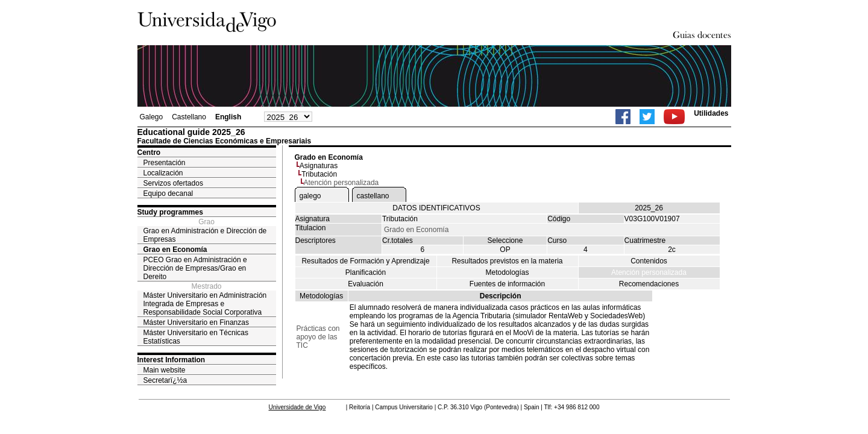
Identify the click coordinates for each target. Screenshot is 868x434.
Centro (149, 153)
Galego (152, 117)
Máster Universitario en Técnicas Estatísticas (196, 337)
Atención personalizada (649, 272)
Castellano (189, 117)
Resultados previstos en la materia (507, 261)
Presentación (165, 163)
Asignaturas (319, 166)
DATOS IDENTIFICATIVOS (436, 208)
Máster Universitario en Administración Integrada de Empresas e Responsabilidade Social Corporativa (205, 304)
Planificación (366, 272)
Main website (165, 370)
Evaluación (366, 284)
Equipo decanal (168, 193)
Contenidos (649, 261)
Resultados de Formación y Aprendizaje (365, 261)
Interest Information (171, 360)
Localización (163, 173)
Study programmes (170, 212)
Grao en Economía (175, 250)
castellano (373, 196)
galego (310, 196)
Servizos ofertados (173, 183)
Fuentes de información (507, 284)
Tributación (319, 174)
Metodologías (507, 272)
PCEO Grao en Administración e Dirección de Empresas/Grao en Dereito (195, 268)
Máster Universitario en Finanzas (196, 322)
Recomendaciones (649, 284)
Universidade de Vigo (297, 407)
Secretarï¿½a (165, 380)
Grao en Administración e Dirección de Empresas (205, 235)
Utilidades (711, 113)
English (228, 117)
